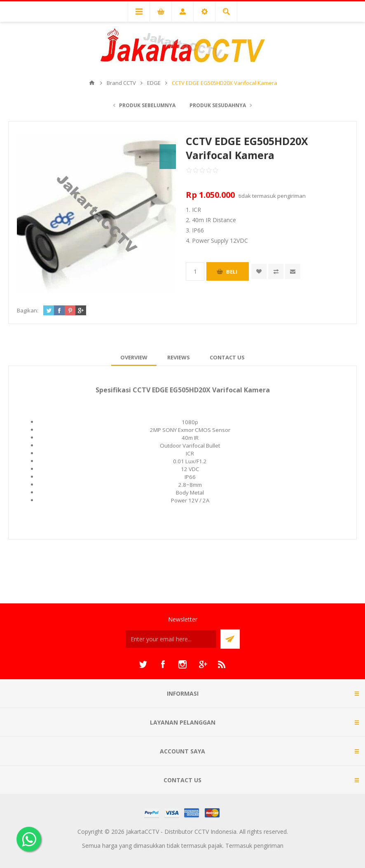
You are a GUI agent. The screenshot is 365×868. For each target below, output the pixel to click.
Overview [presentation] (134, 357)
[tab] (134, 357)
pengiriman (291, 196)
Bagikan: (28, 310)
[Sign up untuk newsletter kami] (171, 639)
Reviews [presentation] (179, 357)
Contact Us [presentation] (227, 357)
